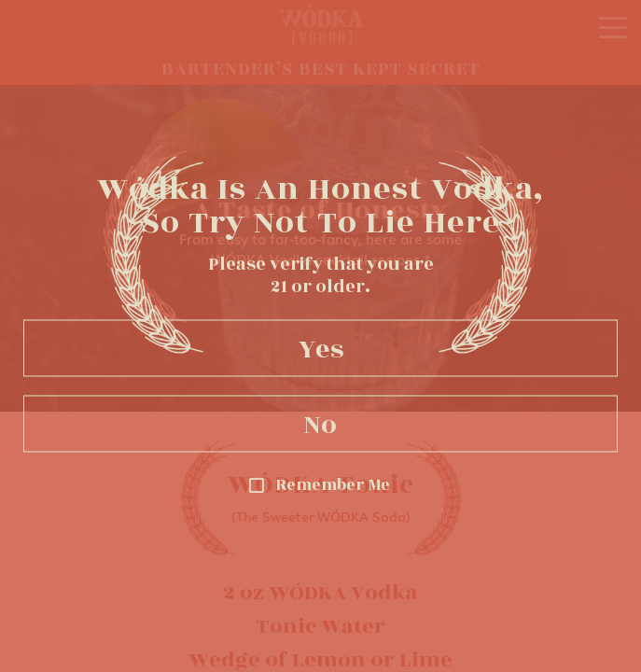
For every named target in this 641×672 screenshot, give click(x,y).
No (320, 424)
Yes (321, 348)
